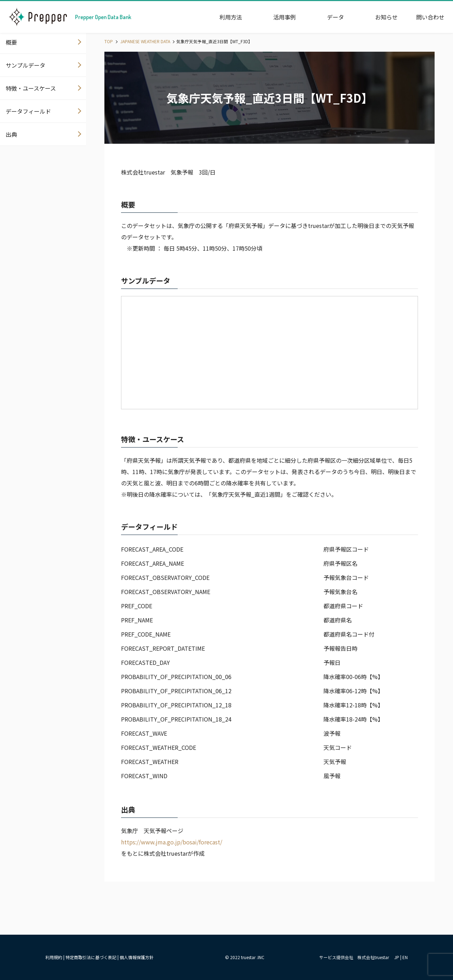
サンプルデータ (25, 65)
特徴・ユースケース (31, 88)
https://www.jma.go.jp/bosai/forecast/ (172, 842)
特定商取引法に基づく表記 (91, 957)
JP (397, 957)
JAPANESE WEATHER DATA (145, 41)
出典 (11, 134)
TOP (109, 41)
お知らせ (386, 17)
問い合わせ (430, 17)
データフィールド (28, 111)
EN (405, 957)
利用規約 (54, 957)
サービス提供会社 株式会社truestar (354, 957)
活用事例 (285, 17)
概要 (11, 42)
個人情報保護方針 (137, 957)
